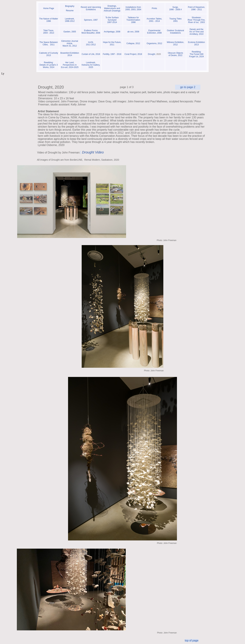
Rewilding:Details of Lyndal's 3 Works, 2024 (49, 65)
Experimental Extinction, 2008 (154, 32)
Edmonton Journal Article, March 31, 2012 (70, 43)
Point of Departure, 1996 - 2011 (196, 8)
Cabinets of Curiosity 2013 (49, 54)
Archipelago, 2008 (112, 33)
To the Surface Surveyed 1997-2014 (112, 20)
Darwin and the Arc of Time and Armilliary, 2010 (197, 32)
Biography (70, 6)
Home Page (49, 8)
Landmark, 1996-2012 (70, 20)
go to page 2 (188, 87)
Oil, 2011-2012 (91, 43)
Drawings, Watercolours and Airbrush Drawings (112, 8)
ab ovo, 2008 (133, 32)
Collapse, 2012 (133, 43)
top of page (192, 641)
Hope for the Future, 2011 (112, 43)
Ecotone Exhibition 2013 (196, 43)
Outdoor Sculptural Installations (175, 32)
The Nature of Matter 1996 (49, 20)
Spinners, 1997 (91, 20)
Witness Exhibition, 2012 (175, 43)
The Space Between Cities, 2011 (49, 43)
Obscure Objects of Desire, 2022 (175, 54)
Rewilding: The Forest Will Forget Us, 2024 (197, 54)
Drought (152, 54)
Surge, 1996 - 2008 (175, 8)
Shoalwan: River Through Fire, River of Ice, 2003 (196, 20)
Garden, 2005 (70, 32)
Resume (70, 11)
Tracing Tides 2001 (175, 20)
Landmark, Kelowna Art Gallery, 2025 (91, 65)
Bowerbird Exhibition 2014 (70, 54)
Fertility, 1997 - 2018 (112, 54)
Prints (154, 8)
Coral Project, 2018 (133, 54)
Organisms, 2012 (154, 43)
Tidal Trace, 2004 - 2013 (49, 32)
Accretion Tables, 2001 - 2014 (154, 20)
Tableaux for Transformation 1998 (133, 20)
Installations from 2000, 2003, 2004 (133, 8)
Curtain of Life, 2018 (91, 54)
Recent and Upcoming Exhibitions (91, 8)
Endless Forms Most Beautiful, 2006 (91, 32)
